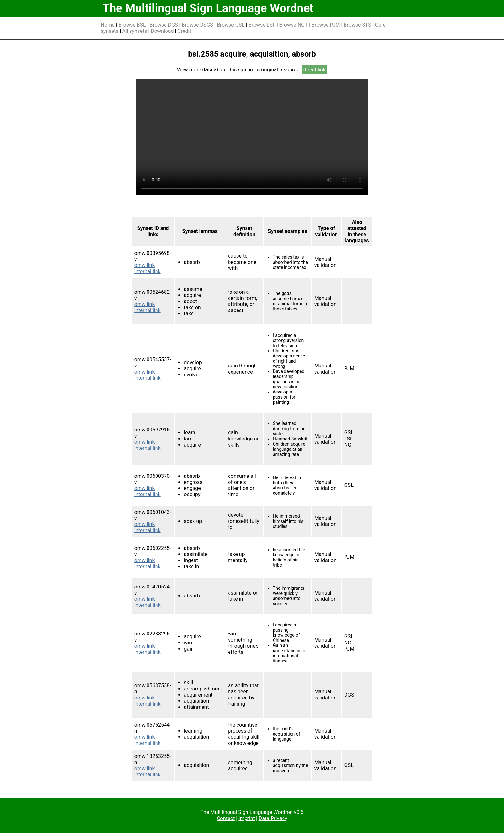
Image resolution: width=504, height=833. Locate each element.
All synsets (135, 31)
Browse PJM (326, 25)
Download (162, 31)
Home (108, 25)
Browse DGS (164, 25)
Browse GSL (231, 25)
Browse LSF (262, 25)
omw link (145, 265)
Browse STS (357, 25)
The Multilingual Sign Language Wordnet (208, 8)
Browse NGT (294, 25)
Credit (184, 31)
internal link (148, 271)
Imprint (247, 818)
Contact (226, 818)
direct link (315, 70)
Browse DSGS (197, 25)
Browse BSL (132, 25)
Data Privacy (273, 818)
